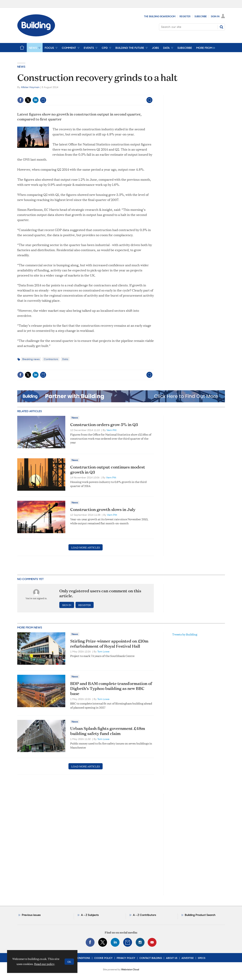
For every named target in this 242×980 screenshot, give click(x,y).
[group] (205, 48)
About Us (172, 958)
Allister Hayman (30, 87)
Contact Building (151, 958)
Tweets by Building (185, 634)
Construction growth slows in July (103, 509)
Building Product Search (200, 915)
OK (69, 962)
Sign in (67, 605)
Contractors (51, 359)
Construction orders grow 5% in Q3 (104, 424)
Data (65, 359)
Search (221, 27)
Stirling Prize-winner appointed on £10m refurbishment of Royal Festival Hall (109, 643)
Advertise (188, 958)
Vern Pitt (111, 430)
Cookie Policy (103, 958)
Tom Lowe (103, 652)
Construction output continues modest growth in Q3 (108, 469)
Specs (202, 958)
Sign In (215, 16)
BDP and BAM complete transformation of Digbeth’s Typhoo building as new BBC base (111, 689)
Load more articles (86, 547)
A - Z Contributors (144, 915)
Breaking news (31, 359)
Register (185, 16)
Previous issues (31, 915)
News (21, 67)
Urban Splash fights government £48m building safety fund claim (108, 731)
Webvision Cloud (130, 970)
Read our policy (44, 964)
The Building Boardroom (160, 16)
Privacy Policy (126, 958)
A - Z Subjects (90, 915)
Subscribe (201, 16)
